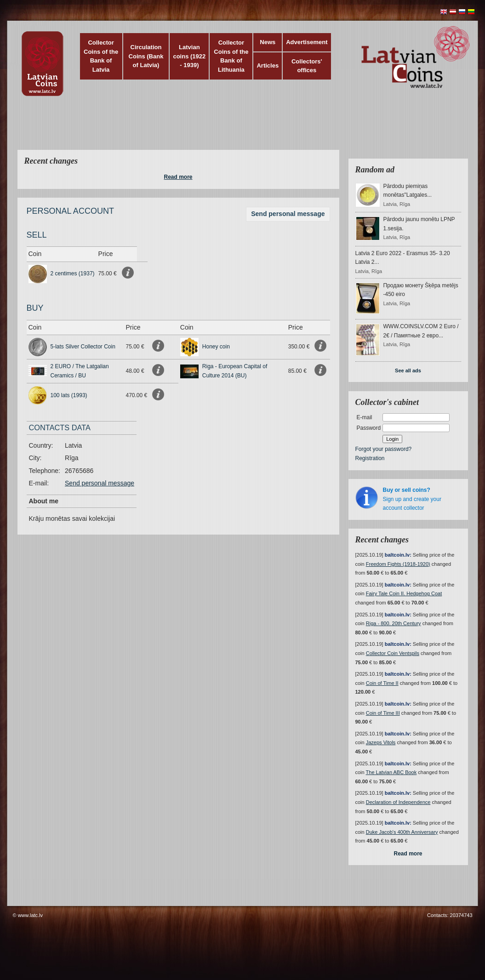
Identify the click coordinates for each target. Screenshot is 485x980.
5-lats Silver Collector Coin (83, 347)
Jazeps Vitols (381, 742)
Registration (370, 458)
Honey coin (216, 347)
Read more (178, 177)
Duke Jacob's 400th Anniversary (402, 832)
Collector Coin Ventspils (393, 653)
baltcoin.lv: (398, 555)
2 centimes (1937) (73, 273)
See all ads (408, 370)
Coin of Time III (383, 713)
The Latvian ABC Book (391, 772)
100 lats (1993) (69, 395)
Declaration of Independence (398, 802)
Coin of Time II (382, 683)
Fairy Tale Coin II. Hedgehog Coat (404, 593)
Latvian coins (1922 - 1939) (189, 56)
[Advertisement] (240, 129)
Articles (268, 66)
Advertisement (307, 42)
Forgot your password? (384, 449)
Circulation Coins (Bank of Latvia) (146, 56)
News (268, 42)
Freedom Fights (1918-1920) (398, 564)
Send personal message (288, 214)
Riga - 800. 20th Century (394, 623)
